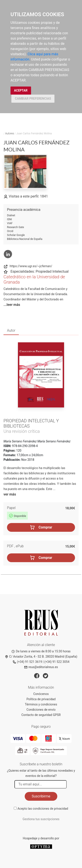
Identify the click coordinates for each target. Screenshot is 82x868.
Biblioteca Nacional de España (25, 239)
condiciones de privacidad (50, 809)
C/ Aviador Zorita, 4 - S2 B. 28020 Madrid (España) (41, 657)
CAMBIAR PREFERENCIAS (33, 99)
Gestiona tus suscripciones (41, 819)
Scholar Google (16, 235)
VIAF (10, 223)
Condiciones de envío (41, 710)
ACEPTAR (21, 90)
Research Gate (16, 227)
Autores (10, 133)
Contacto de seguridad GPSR (41, 715)
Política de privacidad (41, 699)
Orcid (10, 231)
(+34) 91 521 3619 (27, 662)
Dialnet (11, 215)
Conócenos (41, 694)
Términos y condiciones (41, 704)
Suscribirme (41, 796)
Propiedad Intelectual (52, 271)
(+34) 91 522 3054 (57, 662)
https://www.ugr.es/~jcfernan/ (28, 266)
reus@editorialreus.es (41, 667)
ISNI (9, 219)
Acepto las (43, 809)
